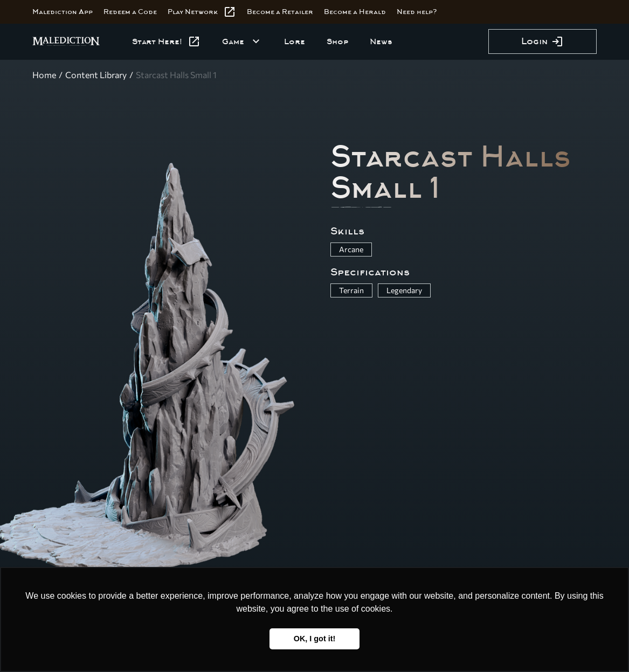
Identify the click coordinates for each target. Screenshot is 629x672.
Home (44, 75)
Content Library (96, 75)
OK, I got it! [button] (315, 639)
